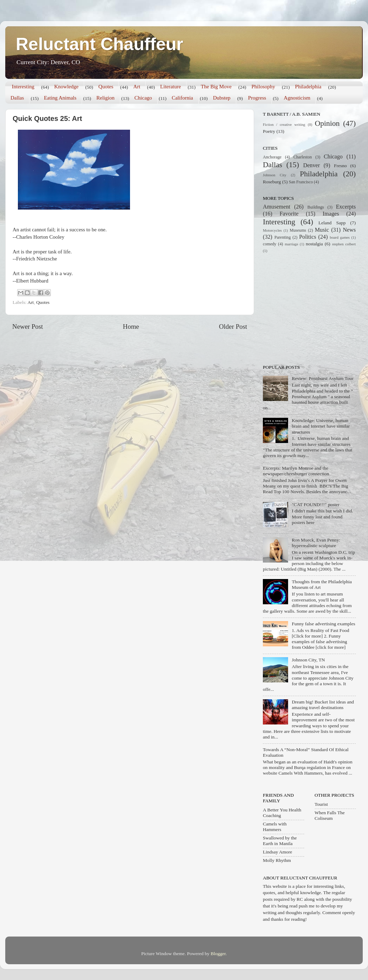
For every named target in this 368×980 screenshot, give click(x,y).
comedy (270, 244)
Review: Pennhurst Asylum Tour (322, 378)
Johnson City (275, 175)
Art (137, 87)
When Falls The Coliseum (330, 815)
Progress (257, 98)
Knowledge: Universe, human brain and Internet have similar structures (321, 426)
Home (131, 326)
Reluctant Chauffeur (100, 44)
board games (340, 237)
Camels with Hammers (275, 827)
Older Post (233, 326)
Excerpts (346, 207)
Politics (308, 237)
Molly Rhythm (277, 860)
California (182, 98)
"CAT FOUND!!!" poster (315, 505)
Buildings (316, 207)
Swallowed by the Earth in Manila (280, 841)
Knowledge (66, 87)
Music (322, 230)
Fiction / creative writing (284, 124)
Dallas (17, 98)
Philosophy (263, 87)
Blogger (218, 954)
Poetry (269, 131)
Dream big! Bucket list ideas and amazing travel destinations (323, 705)
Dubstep (222, 98)
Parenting (283, 237)
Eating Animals (60, 98)
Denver (312, 165)
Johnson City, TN (308, 660)
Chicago (143, 98)
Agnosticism (297, 98)
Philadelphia (308, 87)
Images (331, 214)
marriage (291, 244)
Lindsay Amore (278, 852)
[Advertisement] (307, 308)
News (349, 230)
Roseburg (272, 182)
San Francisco (301, 182)
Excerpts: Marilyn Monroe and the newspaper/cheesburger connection (296, 471)
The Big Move (216, 87)
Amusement (277, 207)
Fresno (340, 166)
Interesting (23, 87)
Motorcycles (272, 230)
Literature (171, 87)
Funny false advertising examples (323, 624)
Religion (105, 98)
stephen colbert (344, 244)
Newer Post (28, 326)
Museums (298, 230)
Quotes (106, 87)
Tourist (321, 804)
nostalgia (315, 244)
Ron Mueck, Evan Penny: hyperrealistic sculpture (316, 543)
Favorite (289, 214)
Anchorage (272, 157)
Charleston (303, 157)
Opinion (327, 123)
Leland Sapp (332, 223)
